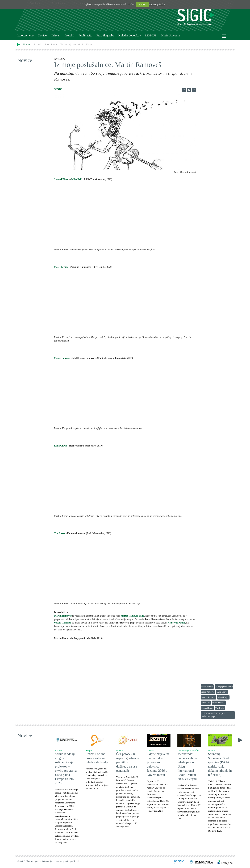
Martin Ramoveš (208, 697)
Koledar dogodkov (130, 35)
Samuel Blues (61, 179)
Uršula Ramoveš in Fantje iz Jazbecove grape (213, 715)
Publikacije (85, 35)
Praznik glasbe (105, 35)
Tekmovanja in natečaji (71, 45)
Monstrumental (63, 358)
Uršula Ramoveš (63, 623)
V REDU (142, 4)
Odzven (56, 35)
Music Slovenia (170, 35)
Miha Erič (77, 179)
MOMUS (151, 35)
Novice (42, 35)
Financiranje (51, 45)
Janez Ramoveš (208, 692)
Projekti (69, 35)
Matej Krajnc (61, 267)
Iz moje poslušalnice (224, 686)
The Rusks (60, 533)
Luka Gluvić (61, 446)
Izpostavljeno (25, 35)
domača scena (207, 686)
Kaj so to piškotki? (157, 4)
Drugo (89, 45)
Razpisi (37, 45)
